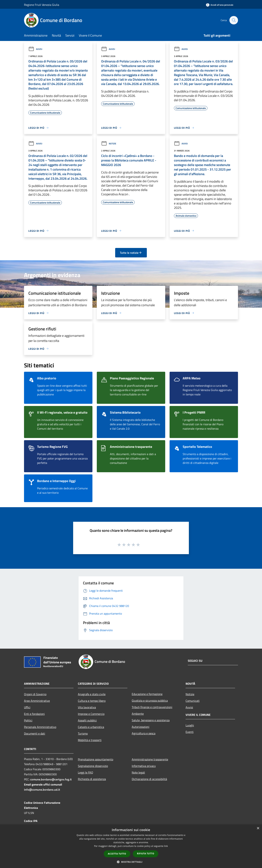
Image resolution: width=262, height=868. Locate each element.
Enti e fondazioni (34, 714)
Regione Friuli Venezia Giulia (42, 5)
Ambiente (138, 714)
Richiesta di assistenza (92, 779)
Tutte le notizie (131, 253)
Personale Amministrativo (40, 727)
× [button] (258, 828)
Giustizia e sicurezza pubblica (150, 701)
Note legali (138, 772)
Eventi (190, 732)
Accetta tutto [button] (117, 854)
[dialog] (131, 846)
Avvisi (35, 49)
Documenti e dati (35, 733)
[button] (131, 862)
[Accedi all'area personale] (220, 5)
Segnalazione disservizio (93, 766)
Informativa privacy (144, 766)
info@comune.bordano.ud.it (42, 790)
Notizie (109, 144)
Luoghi (190, 725)
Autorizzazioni (141, 727)
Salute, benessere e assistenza (151, 720)
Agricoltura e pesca (144, 733)
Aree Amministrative (37, 701)
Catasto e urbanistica (91, 727)
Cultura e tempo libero (92, 701)
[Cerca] (234, 20)
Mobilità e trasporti (90, 740)
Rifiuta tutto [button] (146, 854)
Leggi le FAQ (86, 772)
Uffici (27, 707)
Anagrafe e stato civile (92, 694)
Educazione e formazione (147, 694)
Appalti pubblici (87, 720)
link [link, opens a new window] (166, 846)
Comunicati (193, 701)
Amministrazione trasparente (150, 759)
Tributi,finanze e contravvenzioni (152, 707)
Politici (28, 720)
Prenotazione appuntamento (96, 759)
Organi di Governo (35, 694)
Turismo (83, 733)
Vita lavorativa (87, 707)
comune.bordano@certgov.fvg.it (51, 779)
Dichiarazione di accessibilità (149, 779)
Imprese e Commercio (91, 714)
